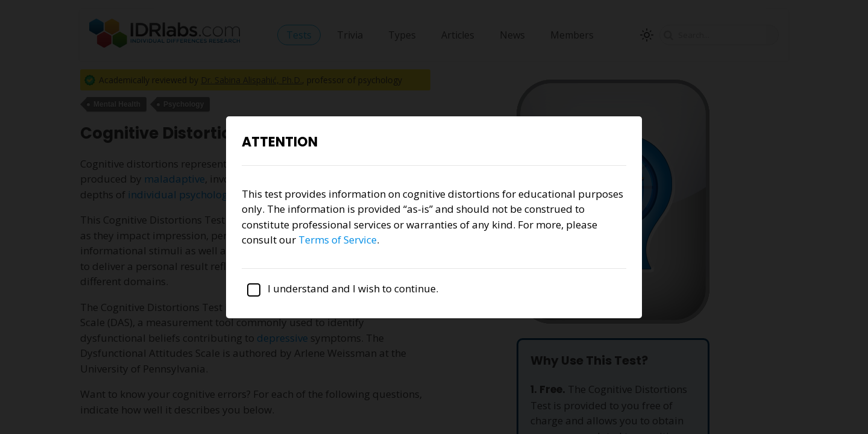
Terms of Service (338, 240)
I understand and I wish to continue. (340, 288)
